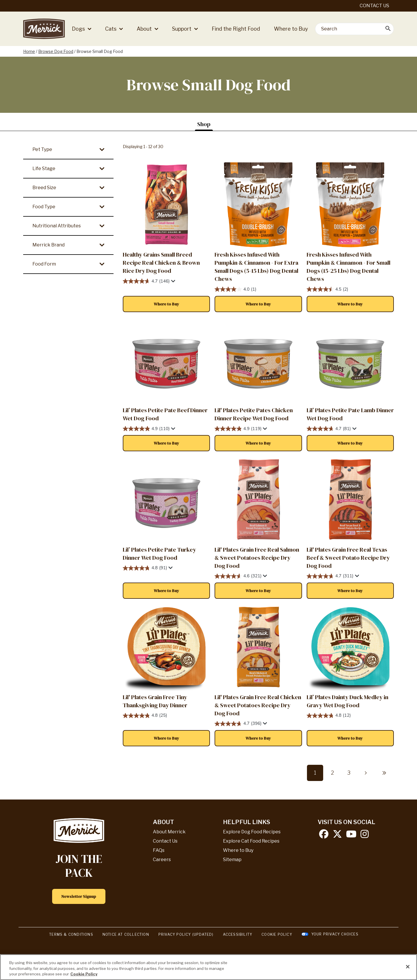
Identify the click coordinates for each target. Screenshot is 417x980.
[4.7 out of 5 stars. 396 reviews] (258, 724)
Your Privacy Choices (335, 934)
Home (29, 51)
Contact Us (374, 6)
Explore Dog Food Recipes (252, 832)
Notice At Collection (126, 934)
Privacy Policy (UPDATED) (186, 934)
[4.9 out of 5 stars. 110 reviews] (166, 429)
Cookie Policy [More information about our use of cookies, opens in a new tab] (84, 974)
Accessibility (238, 934)
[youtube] (351, 836)
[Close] (408, 967)
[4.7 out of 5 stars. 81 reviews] (350, 429)
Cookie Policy (277, 934)
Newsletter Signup (79, 896)
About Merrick (169, 832)
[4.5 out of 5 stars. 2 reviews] (350, 289)
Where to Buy (291, 29)
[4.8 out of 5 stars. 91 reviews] (166, 568)
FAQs (159, 850)
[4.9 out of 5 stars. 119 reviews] (258, 429)
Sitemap (232, 860)
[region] (209, 967)
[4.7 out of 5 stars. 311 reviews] (350, 576)
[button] (166, 304)
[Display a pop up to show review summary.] (173, 281)
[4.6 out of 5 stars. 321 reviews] (258, 576)
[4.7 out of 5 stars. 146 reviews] (166, 281)
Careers (162, 860)
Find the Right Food (236, 29)
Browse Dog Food (56, 51)
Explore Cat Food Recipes (251, 841)
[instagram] (365, 836)
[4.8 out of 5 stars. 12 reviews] (350, 716)
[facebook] (324, 836)
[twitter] (337, 836)
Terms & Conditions (71, 934)
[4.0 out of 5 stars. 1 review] (258, 289)
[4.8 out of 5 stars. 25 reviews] (166, 716)
